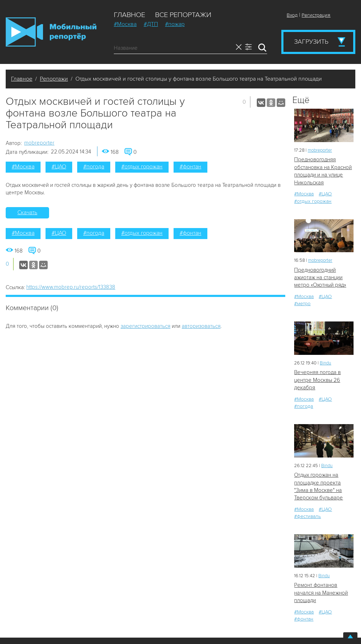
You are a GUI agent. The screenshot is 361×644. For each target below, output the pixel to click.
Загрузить (311, 42)
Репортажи (54, 79)
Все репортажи (183, 15)
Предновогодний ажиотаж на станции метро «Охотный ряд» (320, 278)
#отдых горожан (142, 167)
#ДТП (151, 24)
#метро (302, 304)
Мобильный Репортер (51, 32)
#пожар (175, 24)
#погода (94, 167)
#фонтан (190, 167)
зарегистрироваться (145, 326)
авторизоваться (201, 326)
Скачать (27, 212)
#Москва (125, 24)
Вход (292, 15)
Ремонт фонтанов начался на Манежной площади (321, 593)
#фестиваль (307, 516)
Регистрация (316, 15)
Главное (129, 15)
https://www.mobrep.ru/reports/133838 (71, 287)
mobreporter (39, 143)
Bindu (325, 363)
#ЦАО (59, 167)
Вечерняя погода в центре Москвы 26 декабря (317, 380)
